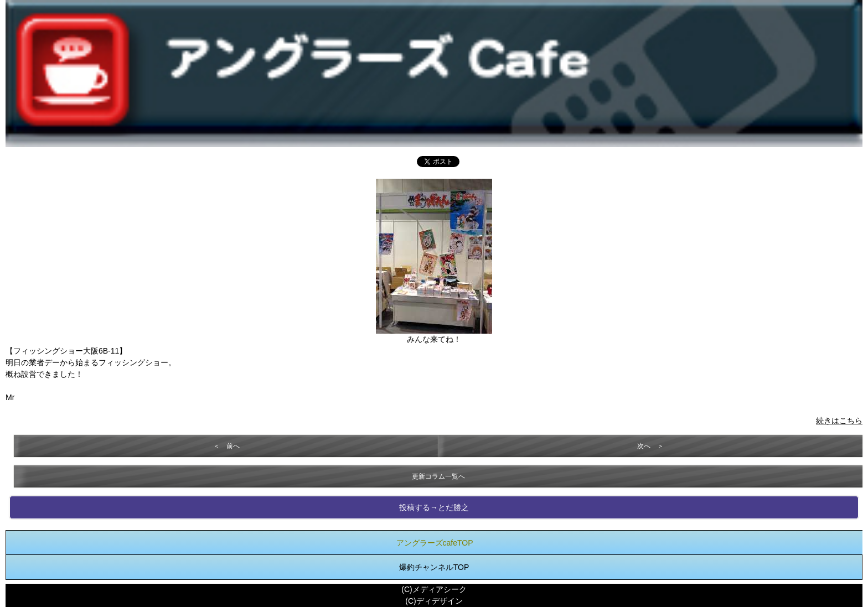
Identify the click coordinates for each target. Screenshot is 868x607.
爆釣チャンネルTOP (434, 567)
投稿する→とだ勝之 (434, 507)
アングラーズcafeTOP (435, 543)
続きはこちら (839, 421)
